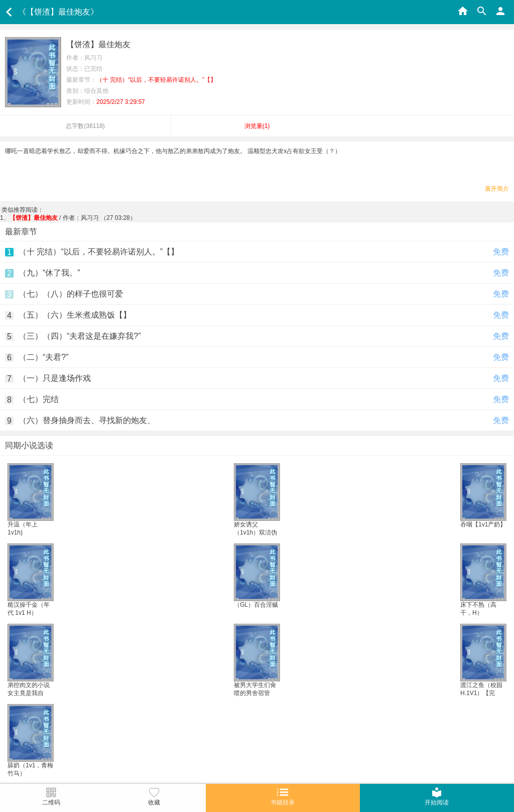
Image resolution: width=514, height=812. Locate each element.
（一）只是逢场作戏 (55, 378)
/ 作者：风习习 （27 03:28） (73, 218)
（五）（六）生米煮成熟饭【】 (75, 315)
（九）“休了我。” (49, 273)
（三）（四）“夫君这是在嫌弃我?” (80, 336)
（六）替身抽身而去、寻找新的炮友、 (87, 420)
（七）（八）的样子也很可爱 (71, 294)
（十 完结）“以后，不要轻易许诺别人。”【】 (99, 252)
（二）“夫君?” (44, 357)
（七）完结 (39, 399)
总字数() (85, 126)
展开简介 (497, 189)
